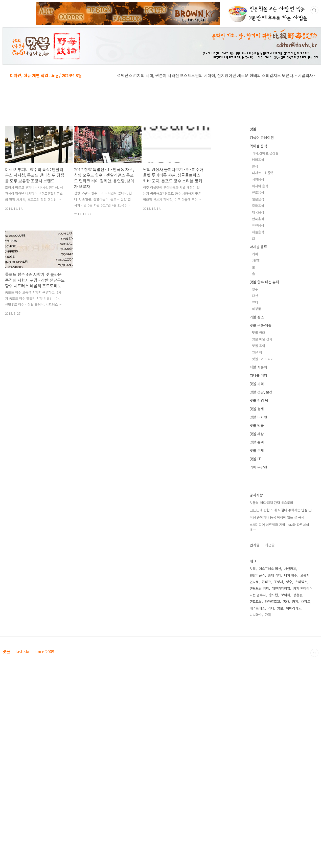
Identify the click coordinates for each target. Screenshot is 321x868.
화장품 (257, 309)
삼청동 (298, 595)
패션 (255, 296)
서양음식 (258, 179)
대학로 (306, 601)
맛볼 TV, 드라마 (263, 359)
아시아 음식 (260, 186)
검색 (314, 10)
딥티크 (266, 582)
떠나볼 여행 (258, 375)
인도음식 (258, 192)
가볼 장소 (257, 317)
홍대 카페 (274, 575)
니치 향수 (291, 575)
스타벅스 (301, 582)
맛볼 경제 (257, 409)
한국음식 (258, 219)
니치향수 (256, 615)
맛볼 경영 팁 (259, 400)
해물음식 (258, 232)
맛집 (253, 569)
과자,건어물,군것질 (265, 153)
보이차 (286, 595)
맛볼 (253, 129)
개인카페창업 (281, 588)
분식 (255, 166)
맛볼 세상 (257, 434)
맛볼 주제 (257, 450)
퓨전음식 (258, 225)
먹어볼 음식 (258, 146)
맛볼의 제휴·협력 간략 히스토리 (271, 503)
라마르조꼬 (272, 601)
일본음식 (258, 199)
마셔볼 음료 (258, 247)
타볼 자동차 (258, 367)
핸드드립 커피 (259, 588)
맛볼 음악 (259, 346)
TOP (314, 653)
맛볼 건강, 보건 (261, 392)
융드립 (273, 595)
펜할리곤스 (257, 575)
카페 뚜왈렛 (258, 467)
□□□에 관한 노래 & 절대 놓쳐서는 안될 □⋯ (282, 510)
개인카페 (290, 569)
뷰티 (255, 302)
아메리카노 (294, 608)
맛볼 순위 (257, 442)
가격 (268, 615)
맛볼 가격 (257, 384)
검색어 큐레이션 (262, 138)
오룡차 (305, 575)
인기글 (255, 545)
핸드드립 (256, 601)
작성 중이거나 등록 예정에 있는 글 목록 (277, 517)
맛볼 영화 (259, 333)
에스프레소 (257, 608)
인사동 (254, 582)
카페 (271, 608)
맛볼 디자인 (258, 417)
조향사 (279, 582)
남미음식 (258, 160)
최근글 (270, 545)
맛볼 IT (255, 459)
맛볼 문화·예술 (261, 325)
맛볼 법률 (257, 425)
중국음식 (258, 206)
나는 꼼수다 (258, 595)
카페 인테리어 (303, 588)
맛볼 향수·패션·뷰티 (264, 282)
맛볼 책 (257, 352)
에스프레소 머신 (270, 569)
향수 (255, 289)
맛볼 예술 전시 (262, 339)
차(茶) (256, 260)
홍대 (286, 601)
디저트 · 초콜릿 (263, 173)
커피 (255, 254)
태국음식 (258, 212)
